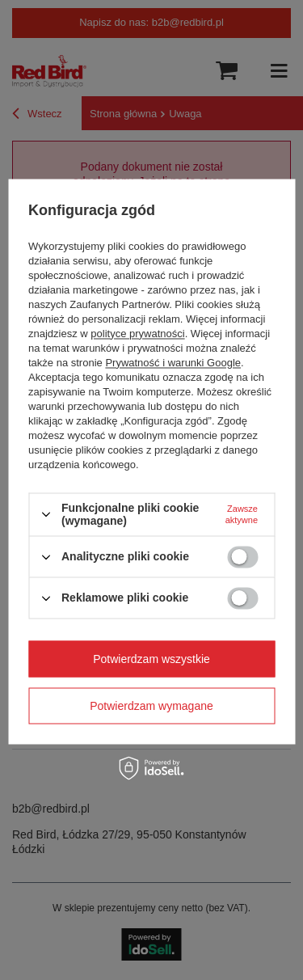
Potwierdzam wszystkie (151, 659)
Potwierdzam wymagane (151, 706)
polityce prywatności (137, 334)
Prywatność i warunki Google (173, 363)
